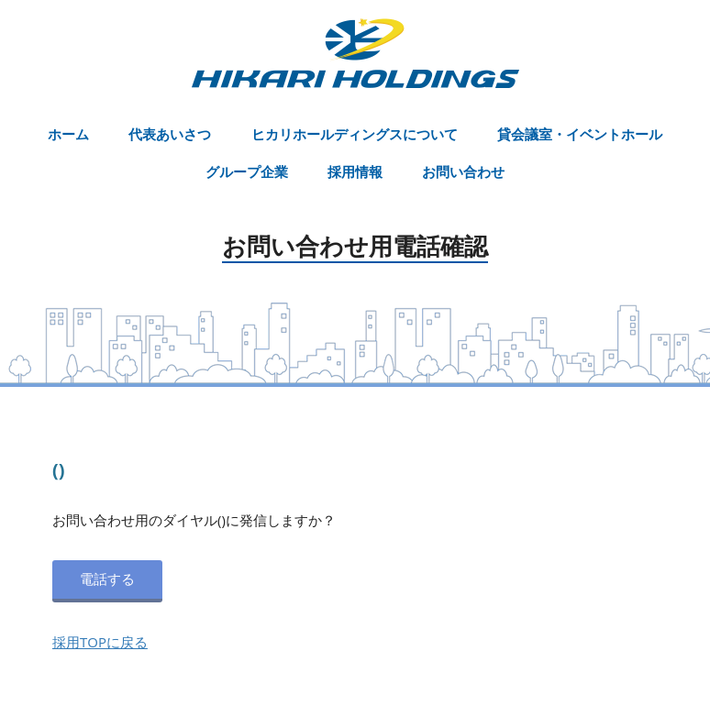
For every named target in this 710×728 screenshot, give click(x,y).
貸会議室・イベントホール (580, 134)
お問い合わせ (463, 171)
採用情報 (355, 171)
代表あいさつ (170, 134)
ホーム (68, 134)
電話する (107, 579)
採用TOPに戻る (100, 642)
